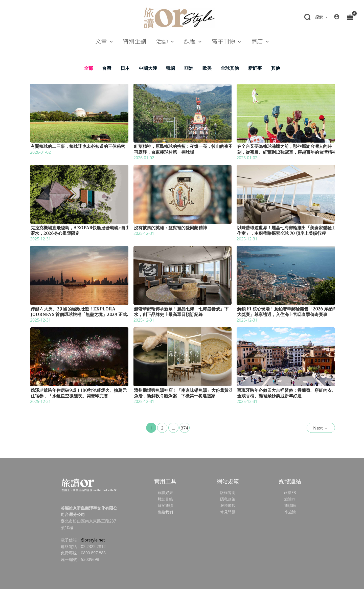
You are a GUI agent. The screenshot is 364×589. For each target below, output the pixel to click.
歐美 (207, 68)
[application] (325, 17)
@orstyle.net (93, 540)
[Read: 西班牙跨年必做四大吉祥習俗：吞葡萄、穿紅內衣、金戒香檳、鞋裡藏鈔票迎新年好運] (286, 356)
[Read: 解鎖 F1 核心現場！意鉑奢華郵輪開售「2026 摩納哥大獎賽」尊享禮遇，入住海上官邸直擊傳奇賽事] (286, 275)
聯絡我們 (165, 512)
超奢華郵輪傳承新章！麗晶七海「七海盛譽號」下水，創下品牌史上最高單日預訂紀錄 (181, 312)
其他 (276, 68)
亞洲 (189, 68)
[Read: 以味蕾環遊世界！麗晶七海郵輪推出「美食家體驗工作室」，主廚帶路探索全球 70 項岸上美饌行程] (286, 194)
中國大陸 (148, 68)
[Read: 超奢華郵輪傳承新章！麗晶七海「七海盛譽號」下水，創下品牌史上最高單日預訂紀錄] (183, 275)
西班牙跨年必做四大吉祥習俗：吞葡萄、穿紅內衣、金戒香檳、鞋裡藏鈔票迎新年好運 (287, 393)
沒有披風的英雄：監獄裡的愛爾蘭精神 (170, 228)
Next (321, 428)
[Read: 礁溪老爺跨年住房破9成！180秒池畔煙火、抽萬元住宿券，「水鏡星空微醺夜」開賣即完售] (79, 356)
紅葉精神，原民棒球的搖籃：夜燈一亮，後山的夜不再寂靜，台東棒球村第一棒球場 (183, 149)
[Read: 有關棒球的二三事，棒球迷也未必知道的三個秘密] (79, 112)
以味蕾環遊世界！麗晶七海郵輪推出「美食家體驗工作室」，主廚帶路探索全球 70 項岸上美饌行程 (287, 231)
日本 (125, 68)
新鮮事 (255, 68)
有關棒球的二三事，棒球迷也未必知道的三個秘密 (78, 146)
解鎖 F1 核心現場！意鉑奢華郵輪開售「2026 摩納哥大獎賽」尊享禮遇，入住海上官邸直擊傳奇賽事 (287, 312)
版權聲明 (228, 492)
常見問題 (228, 512)
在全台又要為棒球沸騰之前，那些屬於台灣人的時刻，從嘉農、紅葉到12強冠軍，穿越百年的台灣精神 (287, 149)
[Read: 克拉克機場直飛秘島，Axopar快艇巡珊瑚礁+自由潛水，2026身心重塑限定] (79, 194)
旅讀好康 (165, 492)
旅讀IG (290, 505)
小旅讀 (290, 512)
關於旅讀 (165, 505)
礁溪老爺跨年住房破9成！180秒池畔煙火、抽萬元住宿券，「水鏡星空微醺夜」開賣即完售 (79, 393)
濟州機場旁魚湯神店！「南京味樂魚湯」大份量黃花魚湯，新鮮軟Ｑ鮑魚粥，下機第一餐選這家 (183, 393)
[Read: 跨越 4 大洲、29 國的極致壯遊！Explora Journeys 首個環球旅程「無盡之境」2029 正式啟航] (79, 275)
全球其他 (230, 68)
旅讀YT (290, 499)
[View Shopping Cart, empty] (350, 17)
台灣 (107, 68)
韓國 (171, 68)
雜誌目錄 (165, 499)
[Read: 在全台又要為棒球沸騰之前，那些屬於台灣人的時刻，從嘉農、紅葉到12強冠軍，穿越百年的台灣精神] (286, 112)
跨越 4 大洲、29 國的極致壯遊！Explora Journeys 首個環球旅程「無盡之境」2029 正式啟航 (79, 314)
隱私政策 (228, 499)
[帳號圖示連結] (337, 17)
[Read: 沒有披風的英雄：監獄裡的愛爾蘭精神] (183, 194)
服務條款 (228, 505)
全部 (88, 68)
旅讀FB (290, 492)
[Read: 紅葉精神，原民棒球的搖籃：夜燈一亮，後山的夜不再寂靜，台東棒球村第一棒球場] (183, 112)
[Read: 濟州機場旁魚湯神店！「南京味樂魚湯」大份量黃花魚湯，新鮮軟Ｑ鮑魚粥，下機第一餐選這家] (183, 356)
